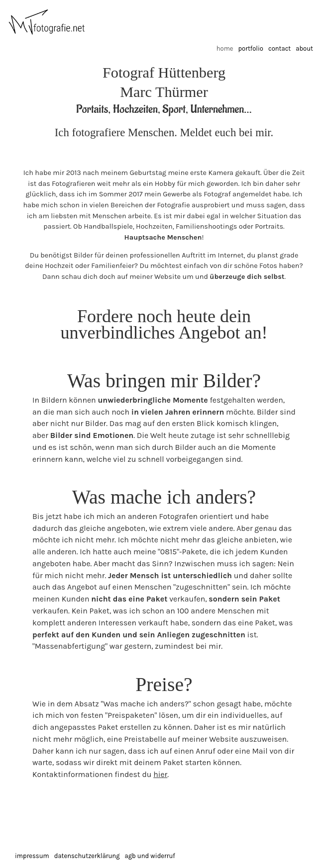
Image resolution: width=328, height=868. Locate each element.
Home (225, 48)
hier (160, 774)
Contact (279, 48)
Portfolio (250, 48)
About (304, 48)
